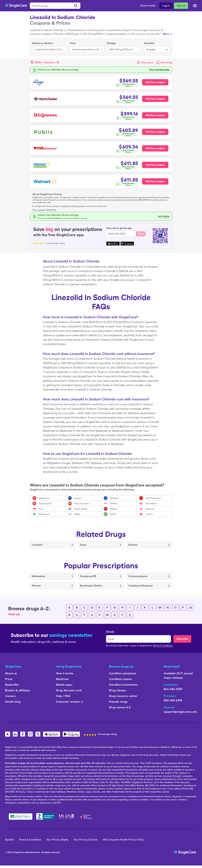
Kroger (78, 498)
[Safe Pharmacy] (21, 817)
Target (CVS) (45, 503)
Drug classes (117, 690)
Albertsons (44, 514)
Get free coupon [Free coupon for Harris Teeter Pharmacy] (155, 99)
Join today (164, 216)
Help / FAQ (63, 696)
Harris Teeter (81, 509)
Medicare (62, 679)
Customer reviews (70, 702)
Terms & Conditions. (163, 646)
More (166, 34)
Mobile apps (64, 685)
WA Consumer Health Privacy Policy (123, 840)
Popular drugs (118, 702)
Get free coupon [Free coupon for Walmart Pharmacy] (155, 181)
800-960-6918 (173, 700)
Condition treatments (123, 685)
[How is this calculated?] (127, 85)
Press (9, 679)
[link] (164, 62)
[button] (45, 62)
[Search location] (47, 62)
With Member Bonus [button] (129, 85)
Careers (10, 696)
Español (10, 840)
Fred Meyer (151, 503)
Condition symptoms (123, 673)
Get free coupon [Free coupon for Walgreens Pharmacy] (155, 115)
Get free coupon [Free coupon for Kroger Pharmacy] (155, 82)
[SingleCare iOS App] (52, 734)
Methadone (38, 576)
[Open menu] (195, 6)
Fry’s (41, 509)
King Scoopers (82, 503)
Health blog (13, 702)
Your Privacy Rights (57, 840)
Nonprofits (12, 685)
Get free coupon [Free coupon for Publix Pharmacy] (155, 132)
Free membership (159, 70)
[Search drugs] (55, 6)
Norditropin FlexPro (91, 586)
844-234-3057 (173, 689)
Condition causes (120, 679)
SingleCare (19, 852)
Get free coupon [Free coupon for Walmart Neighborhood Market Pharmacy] (155, 165)
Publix (113, 514)
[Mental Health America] (67, 817)
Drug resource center (123, 696)
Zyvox (83, 545)
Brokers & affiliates (18, 690)
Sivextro (133, 545)
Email (110, 632)
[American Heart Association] (87, 817)
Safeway (150, 509)
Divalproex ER (88, 576)
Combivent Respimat (141, 586)
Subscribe (182, 639)
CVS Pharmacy (153, 498)
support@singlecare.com (180, 712)
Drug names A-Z (120, 707)
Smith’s (113, 503)
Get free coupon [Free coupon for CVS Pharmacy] (155, 148)
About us (11, 673)
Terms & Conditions (30, 840)
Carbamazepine (138, 576)
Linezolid (37, 545)
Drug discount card (69, 690)
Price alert (147, 63)
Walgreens (44, 498)
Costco (149, 514)
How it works (148, 6)
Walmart (114, 498)
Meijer (77, 514)
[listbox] (50, 47)
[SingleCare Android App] (71, 734)
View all (14, 614)
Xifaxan (36, 586)
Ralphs (114, 509)
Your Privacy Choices (86, 840)
